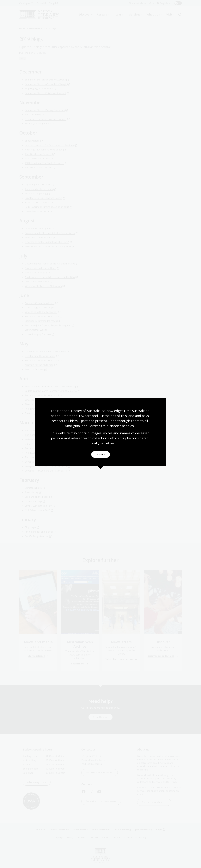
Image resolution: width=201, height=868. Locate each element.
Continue (101, 455)
